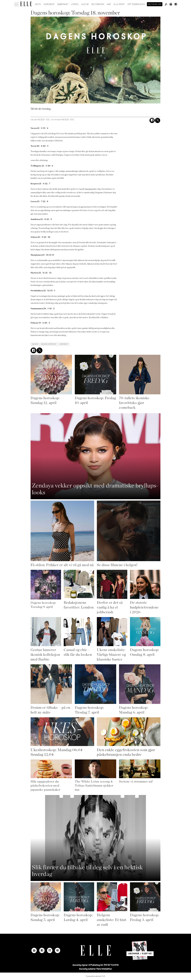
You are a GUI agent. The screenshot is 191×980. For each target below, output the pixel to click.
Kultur (85, 4)
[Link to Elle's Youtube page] (50, 950)
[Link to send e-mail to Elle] (57, 950)
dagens (35, 344)
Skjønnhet (63, 4)
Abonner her (155, 4)
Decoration (98, 4)
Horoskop (49, 4)
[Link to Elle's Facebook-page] (42, 950)
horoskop (64, 344)
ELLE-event (119, 4)
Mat (109, 4)
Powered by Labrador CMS (96, 976)
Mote (38, 4)
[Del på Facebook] (152, 120)
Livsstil (75, 4)
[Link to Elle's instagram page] (34, 950)
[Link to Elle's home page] (95, 950)
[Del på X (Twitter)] (158, 120)
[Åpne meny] (16, 4)
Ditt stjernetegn (136, 4)
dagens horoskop (49, 344)
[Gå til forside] (26, 4)
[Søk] (166, 5)
